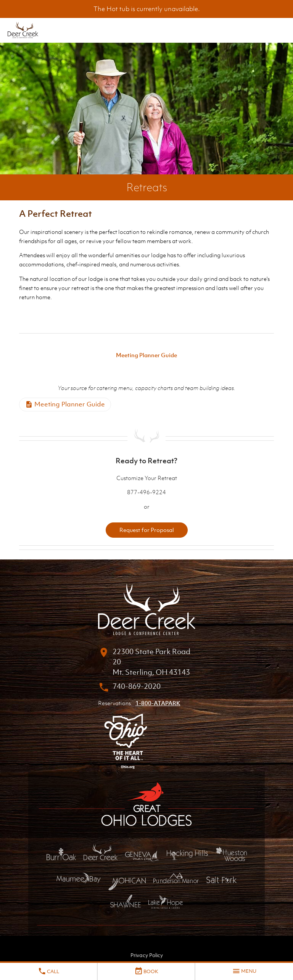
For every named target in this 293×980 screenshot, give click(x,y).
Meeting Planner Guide (146, 355)
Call (48, 971)
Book (146, 971)
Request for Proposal (147, 530)
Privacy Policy (147, 955)
